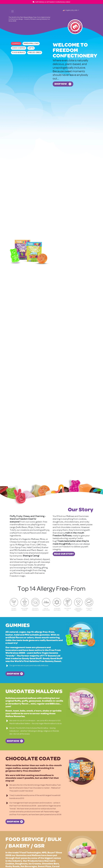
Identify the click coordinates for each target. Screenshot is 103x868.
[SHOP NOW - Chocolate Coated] (15, 822)
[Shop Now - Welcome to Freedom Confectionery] (63, 84)
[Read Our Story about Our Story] (64, 554)
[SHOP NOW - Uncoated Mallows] (15, 741)
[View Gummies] (30, 252)
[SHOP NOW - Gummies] (15, 674)
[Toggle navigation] (12, 11)
